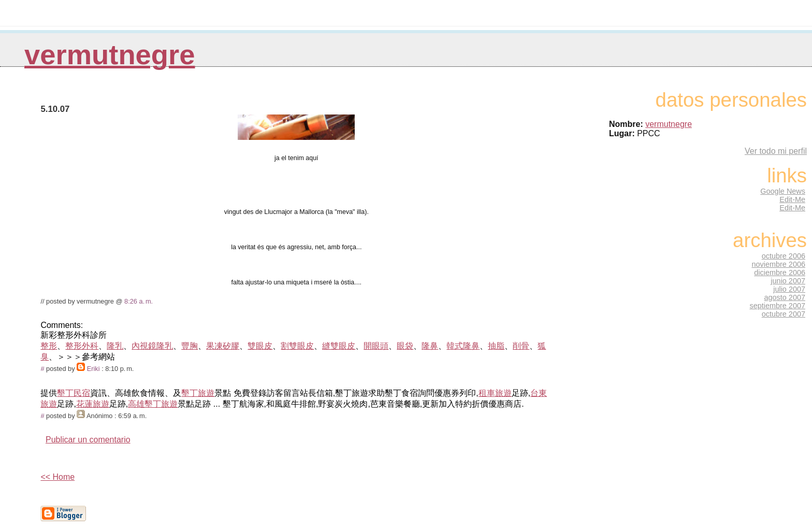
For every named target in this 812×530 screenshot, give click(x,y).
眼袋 (405, 346)
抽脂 (496, 346)
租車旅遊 (495, 393)
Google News (783, 191)
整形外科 (82, 346)
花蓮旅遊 (93, 404)
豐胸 (190, 346)
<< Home (57, 477)
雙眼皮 (260, 346)
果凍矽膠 (223, 346)
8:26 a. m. (139, 301)
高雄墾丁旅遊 (153, 404)
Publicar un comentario (88, 440)
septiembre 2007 (777, 306)
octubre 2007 (784, 314)
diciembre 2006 (780, 273)
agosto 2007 (785, 297)
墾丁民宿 (74, 393)
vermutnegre (110, 55)
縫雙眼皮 (339, 346)
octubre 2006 (784, 256)
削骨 (521, 346)
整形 (49, 346)
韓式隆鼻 (463, 346)
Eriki (93, 369)
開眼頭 (376, 346)
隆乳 (115, 346)
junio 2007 (788, 281)
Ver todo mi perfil (776, 151)
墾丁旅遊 (198, 393)
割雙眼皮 (297, 346)
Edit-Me (792, 199)
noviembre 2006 (778, 264)
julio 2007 (789, 289)
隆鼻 (430, 346)
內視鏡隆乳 (152, 346)
